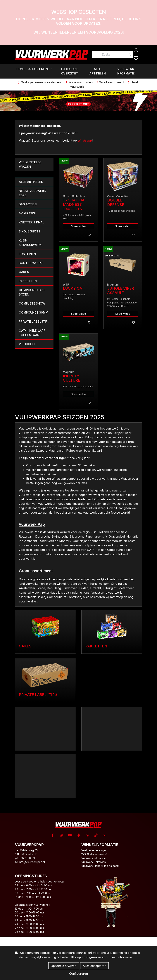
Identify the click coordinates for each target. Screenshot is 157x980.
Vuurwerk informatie (126, 71)
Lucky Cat (74, 288)
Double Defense (116, 202)
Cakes (25, 646)
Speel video (78, 226)
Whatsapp (85, 140)
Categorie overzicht (70, 71)
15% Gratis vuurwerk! (94, 854)
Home (21, 69)
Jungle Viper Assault (121, 291)
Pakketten (96, 646)
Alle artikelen (98, 71)
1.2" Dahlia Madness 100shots (74, 204)
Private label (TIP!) (38, 695)
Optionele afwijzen (64, 966)
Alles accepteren (94, 966)
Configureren (78, 974)
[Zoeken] (108, 54)
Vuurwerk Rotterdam (94, 862)
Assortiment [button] (39, 69)
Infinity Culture (71, 378)
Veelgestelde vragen (94, 850)
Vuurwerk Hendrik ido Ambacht (100, 866)
